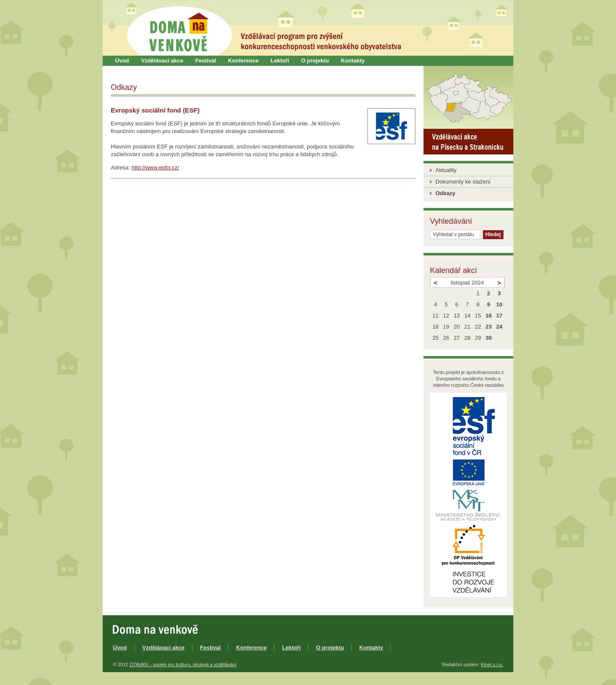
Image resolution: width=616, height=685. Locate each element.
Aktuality (446, 170)
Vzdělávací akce (162, 61)
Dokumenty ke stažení (463, 182)
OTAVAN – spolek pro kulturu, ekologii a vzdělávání (183, 664)
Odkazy (445, 193)
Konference (243, 61)
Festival (206, 61)
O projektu (315, 61)
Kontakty (353, 61)
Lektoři (280, 61)
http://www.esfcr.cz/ (155, 168)
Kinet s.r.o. (492, 664)
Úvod (122, 61)
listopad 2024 (467, 283)
